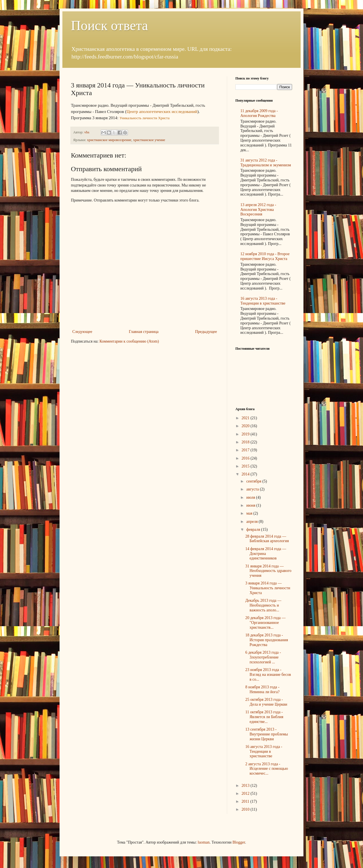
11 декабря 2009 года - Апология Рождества (259, 113)
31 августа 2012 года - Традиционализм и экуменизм (266, 163)
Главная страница (144, 332)
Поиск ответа (109, 25)
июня (251, 505)
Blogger (239, 842)
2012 (246, 793)
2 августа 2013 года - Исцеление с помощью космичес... (267, 769)
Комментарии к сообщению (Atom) (129, 341)
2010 (246, 809)
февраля (254, 530)
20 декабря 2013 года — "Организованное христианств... (265, 623)
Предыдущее (206, 332)
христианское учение (149, 140)
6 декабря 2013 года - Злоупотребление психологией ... (263, 657)
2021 (246, 418)
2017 (246, 450)
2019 (246, 434)
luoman (204, 842)
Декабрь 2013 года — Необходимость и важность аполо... (263, 605)
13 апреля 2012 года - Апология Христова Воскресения (258, 210)
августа (253, 489)
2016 (246, 458)
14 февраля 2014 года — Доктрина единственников (266, 554)
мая (250, 513)
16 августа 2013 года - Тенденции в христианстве (263, 301)
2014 (246, 474)
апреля (252, 522)
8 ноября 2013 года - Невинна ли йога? (262, 689)
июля (251, 497)
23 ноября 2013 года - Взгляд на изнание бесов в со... (268, 675)
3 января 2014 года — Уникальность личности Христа (268, 588)
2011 (246, 801)
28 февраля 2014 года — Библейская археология (267, 539)
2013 (246, 786)
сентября (254, 481)
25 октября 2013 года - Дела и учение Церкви (266, 702)
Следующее (82, 332)
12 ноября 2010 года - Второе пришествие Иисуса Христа (265, 256)
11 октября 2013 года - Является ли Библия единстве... (264, 717)
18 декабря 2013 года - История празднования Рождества (267, 640)
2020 (246, 426)
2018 (246, 442)
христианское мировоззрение (109, 140)
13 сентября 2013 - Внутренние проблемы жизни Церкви (267, 734)
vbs (87, 132)
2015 (246, 466)
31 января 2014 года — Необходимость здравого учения (268, 571)
